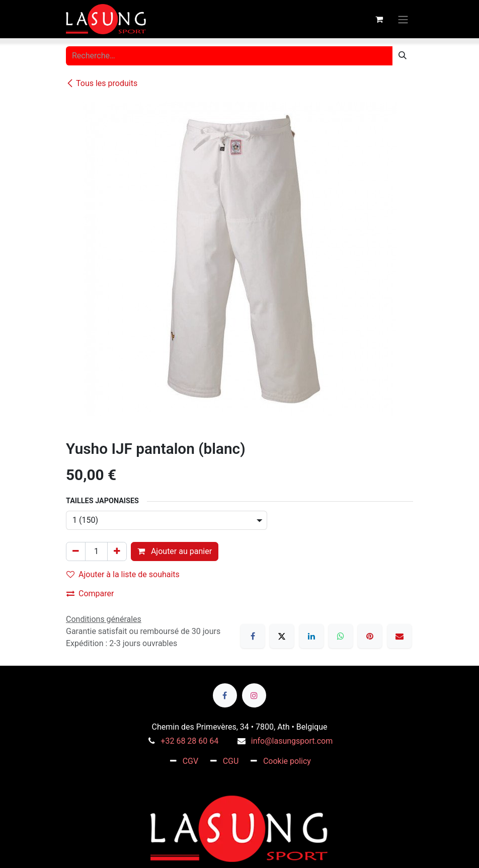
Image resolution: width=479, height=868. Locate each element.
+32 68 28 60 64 (189, 741)
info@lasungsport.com (292, 741)
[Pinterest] (370, 636)
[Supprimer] (76, 551)
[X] (282, 636)
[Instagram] (254, 695)
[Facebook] (253, 636)
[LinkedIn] (311, 636)
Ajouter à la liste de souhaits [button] (123, 574)
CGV (191, 761)
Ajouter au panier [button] (175, 551)
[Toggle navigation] (403, 19)
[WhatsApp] (341, 636)
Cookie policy (287, 761)
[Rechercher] (403, 56)
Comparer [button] (90, 594)
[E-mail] (400, 636)
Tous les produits (102, 83)
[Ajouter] (117, 551)
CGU (231, 761)
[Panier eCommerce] (379, 19)
